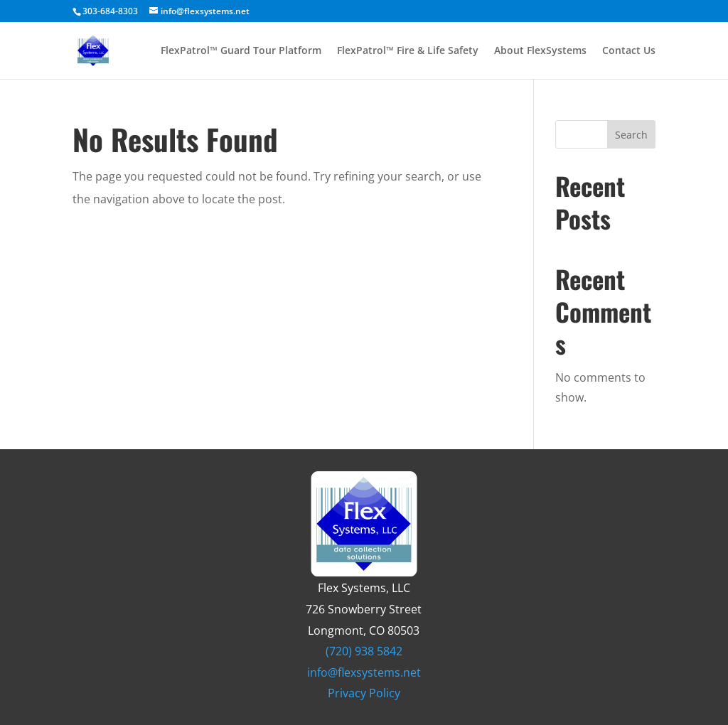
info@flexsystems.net (364, 672)
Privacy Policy (364, 693)
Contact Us (629, 51)
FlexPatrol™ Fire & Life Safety (408, 51)
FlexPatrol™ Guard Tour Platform (241, 51)
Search (631, 135)
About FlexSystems (540, 51)
